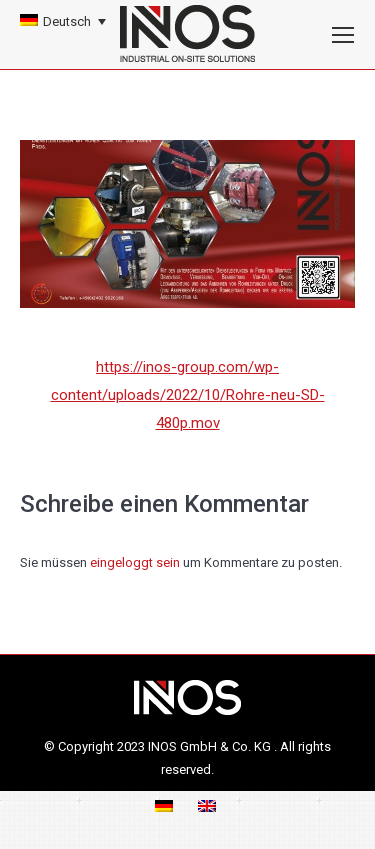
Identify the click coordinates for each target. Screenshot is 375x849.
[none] (63, 21)
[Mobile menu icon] (343, 35)
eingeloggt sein (135, 562)
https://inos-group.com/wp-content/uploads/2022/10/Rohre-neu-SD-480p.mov (188, 395)
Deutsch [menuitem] (67, 21)
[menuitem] (63, 21)
